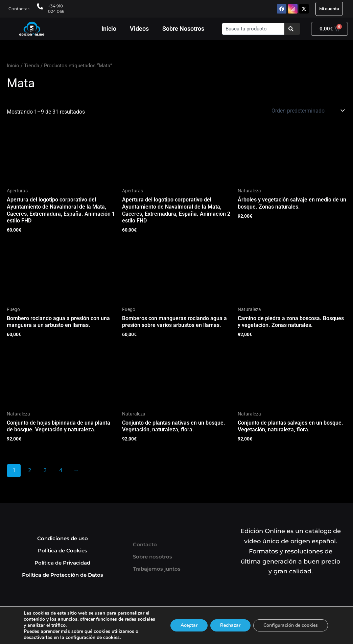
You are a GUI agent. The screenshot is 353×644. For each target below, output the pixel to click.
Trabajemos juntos (157, 569)
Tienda (32, 66)
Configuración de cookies (290, 625)
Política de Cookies (63, 551)
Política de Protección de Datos (63, 575)
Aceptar (188, 625)
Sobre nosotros (152, 557)
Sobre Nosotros (183, 29)
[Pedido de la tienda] (308, 111)
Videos (139, 29)
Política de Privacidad (62, 563)
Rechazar (230, 625)
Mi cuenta (329, 9)
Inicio (109, 29)
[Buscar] (292, 29)
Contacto (145, 544)
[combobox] (253, 29)
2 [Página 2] (30, 470)
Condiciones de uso (63, 538)
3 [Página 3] (45, 470)
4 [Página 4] (61, 470)
